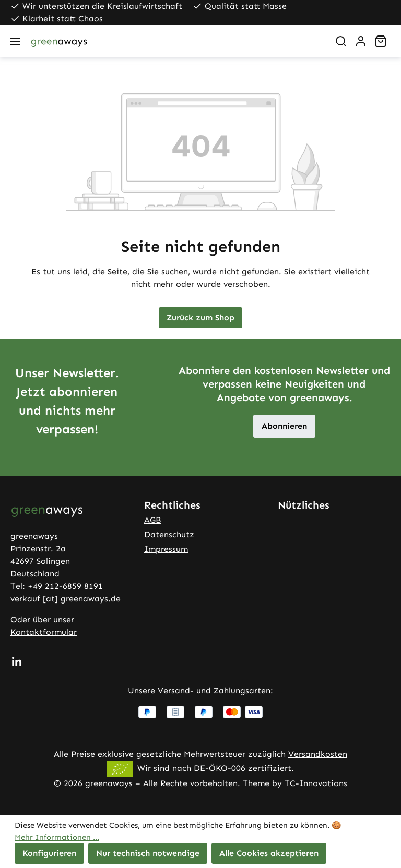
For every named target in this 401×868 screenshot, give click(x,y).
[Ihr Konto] (361, 41)
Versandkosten (318, 754)
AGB (152, 520)
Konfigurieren (49, 853)
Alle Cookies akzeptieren (269, 853)
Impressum (166, 549)
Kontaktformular (44, 632)
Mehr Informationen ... (57, 837)
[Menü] (15, 41)
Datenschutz (169, 534)
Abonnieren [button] (284, 426)
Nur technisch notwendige (148, 853)
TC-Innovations (316, 783)
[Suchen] (341, 41)
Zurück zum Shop (200, 317)
